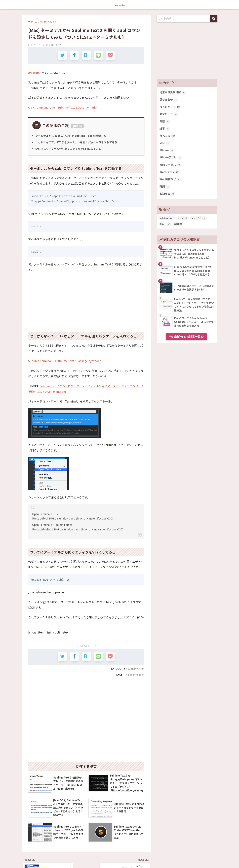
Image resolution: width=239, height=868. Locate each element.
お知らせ (168, 196)
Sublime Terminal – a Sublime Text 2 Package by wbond (66, 361)
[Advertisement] (86, 300)
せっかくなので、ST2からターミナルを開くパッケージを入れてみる (76, 142)
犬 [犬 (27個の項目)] (169, 227)
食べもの (168, 137)
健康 (165, 122)
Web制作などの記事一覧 (186, 339)
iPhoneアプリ (171, 159)
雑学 (165, 130)
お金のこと (169, 115)
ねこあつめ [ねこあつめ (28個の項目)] (182, 221)
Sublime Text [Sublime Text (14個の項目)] (166, 221)
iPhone (167, 152)
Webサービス (171, 167)
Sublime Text (136, 674)
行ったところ (171, 107)
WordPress (170, 174)
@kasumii (35, 73)
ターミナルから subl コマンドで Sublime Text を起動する (71, 136)
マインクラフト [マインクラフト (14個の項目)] (199, 221)
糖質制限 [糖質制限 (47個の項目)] (178, 227)
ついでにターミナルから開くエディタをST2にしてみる (68, 149)
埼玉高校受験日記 (173, 92)
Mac (165, 144)
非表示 (77, 126)
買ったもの (169, 100)
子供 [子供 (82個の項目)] (162, 227)
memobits (120, 4)
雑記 (165, 189)
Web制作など (136, 668)
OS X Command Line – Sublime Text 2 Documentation (64, 107)
